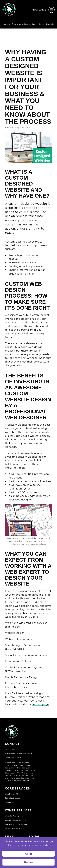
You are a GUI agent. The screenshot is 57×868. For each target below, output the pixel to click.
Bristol (10, 780)
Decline (29, 862)
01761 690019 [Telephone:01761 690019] (39, 10)
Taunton (20, 773)
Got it (29, 854)
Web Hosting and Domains (16, 824)
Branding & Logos (13, 798)
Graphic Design (12, 802)
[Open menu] (52, 10)
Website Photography (14, 816)
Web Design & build (13, 794)
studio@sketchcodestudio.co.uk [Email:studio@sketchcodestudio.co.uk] (18, 754)
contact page (40, 704)
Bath (27, 770)
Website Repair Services (15, 820)
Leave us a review (13, 758)
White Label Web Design (16, 829)
